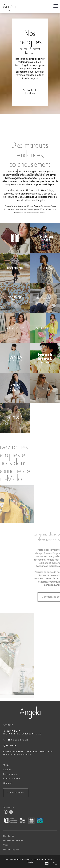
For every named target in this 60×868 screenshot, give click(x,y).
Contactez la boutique (30, 92)
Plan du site (8, 836)
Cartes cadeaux (12, 779)
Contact (7, 783)
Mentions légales (11, 849)
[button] (15, 238)
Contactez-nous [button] (16, 793)
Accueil (7, 770)
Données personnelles (13, 840)
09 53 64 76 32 (19, 740)
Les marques (10, 774)
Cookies (7, 845)
